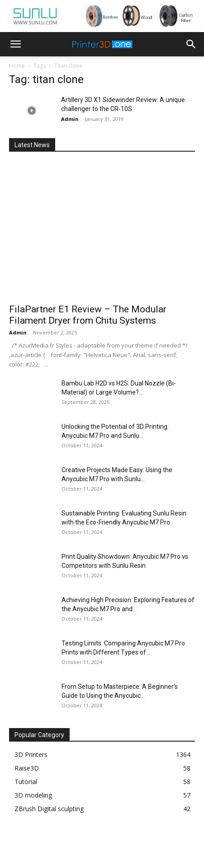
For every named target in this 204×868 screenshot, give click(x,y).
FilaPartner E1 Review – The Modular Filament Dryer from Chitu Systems (88, 315)
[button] (15, 44)
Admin (70, 119)
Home (17, 66)
